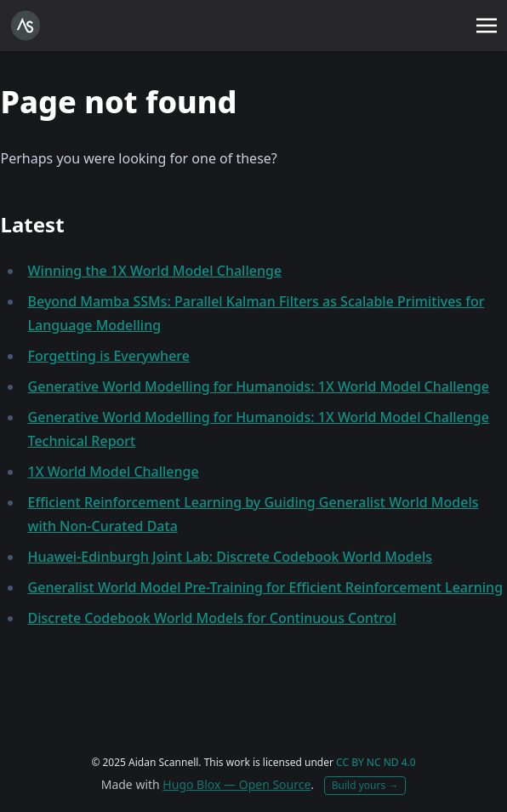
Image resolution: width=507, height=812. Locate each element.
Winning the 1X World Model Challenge (155, 271)
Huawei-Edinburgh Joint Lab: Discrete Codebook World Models (230, 557)
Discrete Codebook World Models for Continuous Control (212, 618)
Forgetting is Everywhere (109, 356)
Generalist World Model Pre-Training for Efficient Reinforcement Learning (266, 587)
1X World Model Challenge (114, 472)
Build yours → (365, 785)
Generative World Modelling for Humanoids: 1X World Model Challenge (259, 386)
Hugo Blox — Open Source (236, 784)
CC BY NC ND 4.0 (376, 762)
